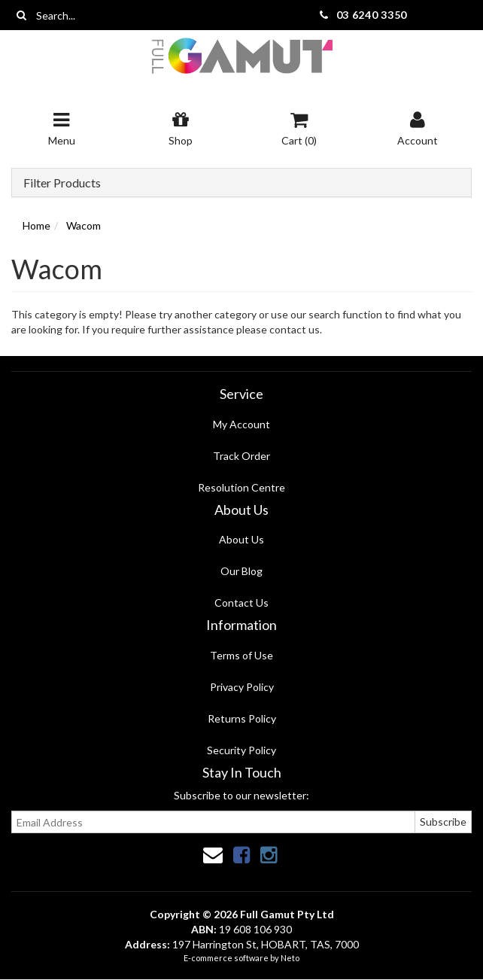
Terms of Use (241, 655)
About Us (241, 539)
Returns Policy (242, 718)
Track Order (241, 456)
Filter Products (62, 183)
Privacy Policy (242, 687)
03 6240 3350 (372, 15)
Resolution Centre (241, 487)
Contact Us (241, 603)
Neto (290, 958)
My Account (241, 424)
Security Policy (241, 750)
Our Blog (241, 571)
